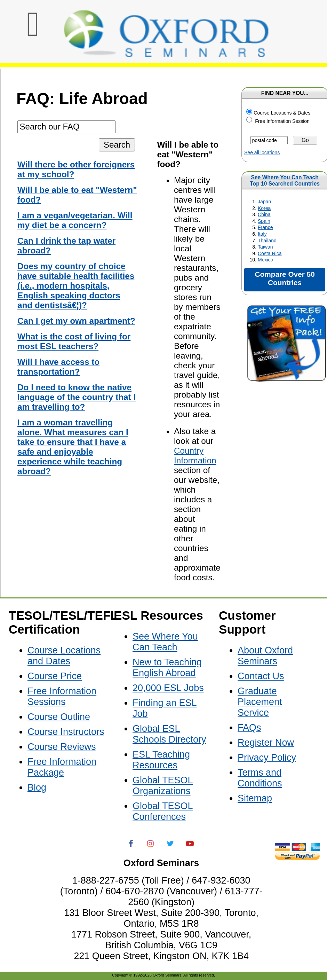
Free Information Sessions (62, 696)
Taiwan (265, 247)
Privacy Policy (267, 758)
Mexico (265, 260)
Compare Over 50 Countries (285, 278)
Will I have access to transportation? (58, 367)
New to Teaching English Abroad (167, 668)
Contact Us (261, 676)
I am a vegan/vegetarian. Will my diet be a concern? (75, 220)
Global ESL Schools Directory (169, 734)
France (265, 227)
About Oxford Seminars (265, 656)
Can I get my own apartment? (76, 321)
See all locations (262, 152)
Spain (264, 221)
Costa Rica (270, 253)
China (264, 214)
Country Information (195, 456)
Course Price (55, 676)
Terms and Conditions (260, 778)
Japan (264, 202)
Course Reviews (62, 747)
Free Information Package (62, 767)
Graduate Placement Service (260, 702)
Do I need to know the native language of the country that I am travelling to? (77, 397)
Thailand (267, 241)
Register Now (266, 743)
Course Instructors (66, 732)
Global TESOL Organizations (163, 786)
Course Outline (59, 717)
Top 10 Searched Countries (285, 184)
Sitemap (255, 798)
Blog (37, 787)
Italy (262, 234)
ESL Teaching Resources (161, 760)
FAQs (249, 728)
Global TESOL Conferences (163, 811)
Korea (264, 208)
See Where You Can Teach (285, 177)
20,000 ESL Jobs (168, 688)
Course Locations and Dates (64, 656)
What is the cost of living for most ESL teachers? (74, 341)
